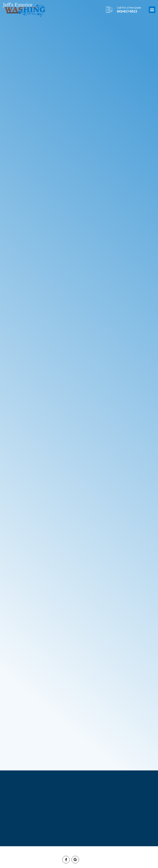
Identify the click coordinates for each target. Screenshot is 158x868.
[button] (152, 10)
